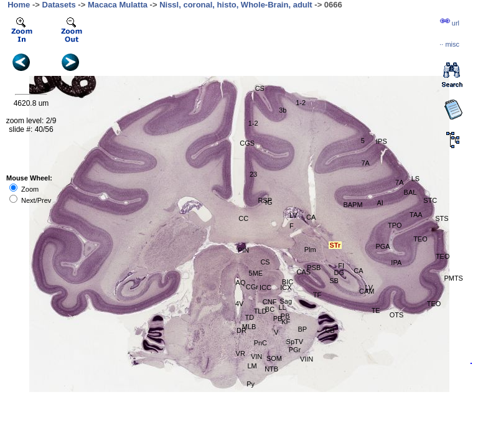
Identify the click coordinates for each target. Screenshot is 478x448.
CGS (247, 143)
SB (334, 281)
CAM (367, 291)
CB (330, 330)
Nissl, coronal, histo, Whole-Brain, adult (236, 5)
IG (269, 202)
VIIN (307, 359)
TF (317, 295)
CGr (252, 287)
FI (341, 266)
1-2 (301, 103)
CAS (303, 272)
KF (286, 322)
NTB (271, 369)
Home (19, 5)
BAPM (353, 205)
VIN (256, 357)
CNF (270, 302)
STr (335, 245)
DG (340, 273)
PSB (314, 268)
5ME (256, 273)
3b (283, 110)
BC (270, 309)
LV (293, 215)
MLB (249, 327)
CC (243, 218)
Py (251, 384)
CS (265, 262)
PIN (243, 250)
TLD (260, 311)
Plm (310, 250)
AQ (241, 282)
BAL (410, 192)
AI (380, 203)
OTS (397, 315)
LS (415, 179)
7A (399, 182)
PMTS (453, 278)
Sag (286, 301)
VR (241, 353)
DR (241, 330)
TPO (395, 225)
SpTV (295, 342)
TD (249, 317)
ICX (286, 287)
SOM (274, 358)
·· (449, 44)
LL (282, 307)
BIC (288, 282)
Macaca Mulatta (118, 5)
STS (442, 218)
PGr (295, 350)
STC (430, 200)
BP (303, 329)
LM (252, 366)
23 (253, 174)
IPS (382, 141)
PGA (382, 246)
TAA (416, 215)
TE (376, 310)
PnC (260, 343)
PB (278, 319)
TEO (434, 304)
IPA (396, 263)
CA (311, 217)
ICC (265, 287)
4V (239, 304)
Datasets (59, 5)
